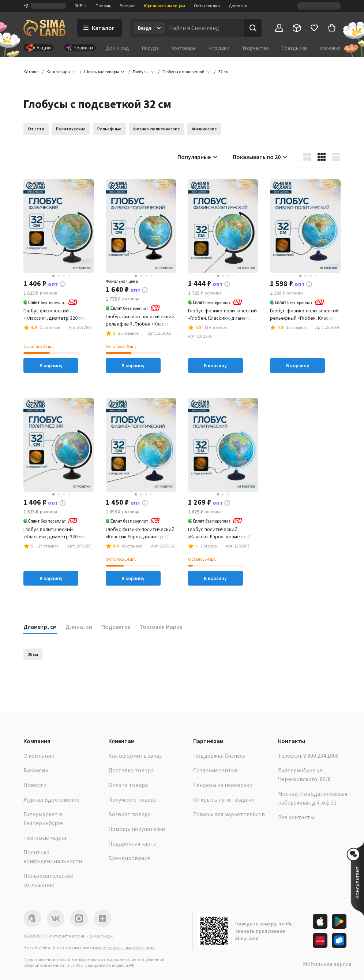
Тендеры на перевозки (223, 785)
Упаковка (330, 48)
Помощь (103, 6)
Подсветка (116, 627)
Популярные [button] (198, 157)
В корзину (51, 365)
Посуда (150, 48)
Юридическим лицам (164, 6)
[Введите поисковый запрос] (204, 28)
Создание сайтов (215, 770)
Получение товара (132, 799)
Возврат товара (130, 814)
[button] (224, 72)
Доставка (238, 6)
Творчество (256, 48)
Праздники (294, 48)
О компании (39, 756)
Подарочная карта (132, 843)
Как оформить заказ (135, 756)
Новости (35, 785)
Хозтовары (184, 48)
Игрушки (219, 48)
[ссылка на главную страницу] (44, 28)
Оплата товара (128, 785)
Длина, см (79, 627)
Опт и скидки (207, 6)
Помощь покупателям (137, 829)
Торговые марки (45, 838)
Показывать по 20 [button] (260, 157)
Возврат (127, 6)
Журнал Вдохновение (51, 799)
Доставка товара (131, 770)
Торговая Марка (161, 627)
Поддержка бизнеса (219, 756)
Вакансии (36, 770)
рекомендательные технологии (125, 948)
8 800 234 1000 (321, 756)
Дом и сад (118, 48)
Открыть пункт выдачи (224, 799)
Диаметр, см (40, 627)
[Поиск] (253, 28)
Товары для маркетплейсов (229, 814)
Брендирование (129, 858)
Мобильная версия (327, 964)
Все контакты (296, 817)
